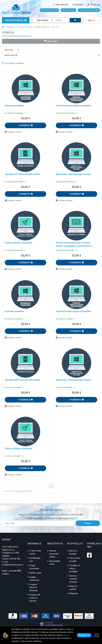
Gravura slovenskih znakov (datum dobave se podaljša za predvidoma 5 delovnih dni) (74, 246)
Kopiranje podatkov (14, 106)
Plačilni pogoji (35, 573)
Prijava (88, 523)
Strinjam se (84, 635)
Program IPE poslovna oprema (35, 598)
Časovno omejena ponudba (73, 579)
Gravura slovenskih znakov (54, 554)
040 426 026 (15, 559)
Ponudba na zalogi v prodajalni (74, 568)
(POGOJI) (73, 518)
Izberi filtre (51, 41)
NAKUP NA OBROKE (68, 10)
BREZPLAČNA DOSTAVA (49, 10)
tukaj (65, 635)
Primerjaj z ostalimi (13, 132)
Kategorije (74, 593)
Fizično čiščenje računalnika (19, 243)
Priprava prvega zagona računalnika (74, 106)
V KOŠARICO (26, 125)
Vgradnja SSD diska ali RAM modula (22, 174)
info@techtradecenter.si (12, 565)
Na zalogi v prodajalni (15, 63)
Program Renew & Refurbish (34, 587)
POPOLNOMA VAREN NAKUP (89, 10)
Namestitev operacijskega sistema (73, 174)
